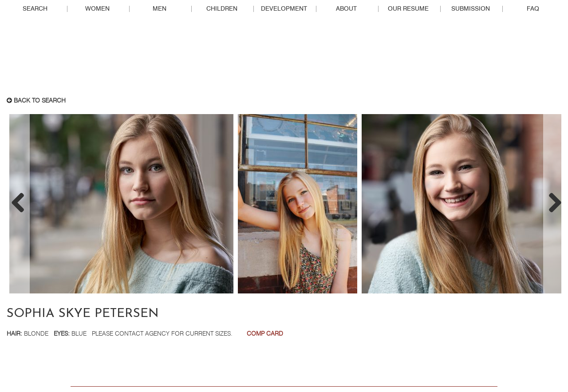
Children (222, 9)
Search (35, 9)
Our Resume (408, 9)
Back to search (36, 101)
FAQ (533, 9)
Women (97, 9)
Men (160, 9)
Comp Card (265, 334)
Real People (284, 58)
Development (284, 9)
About (346, 9)
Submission (471, 9)
